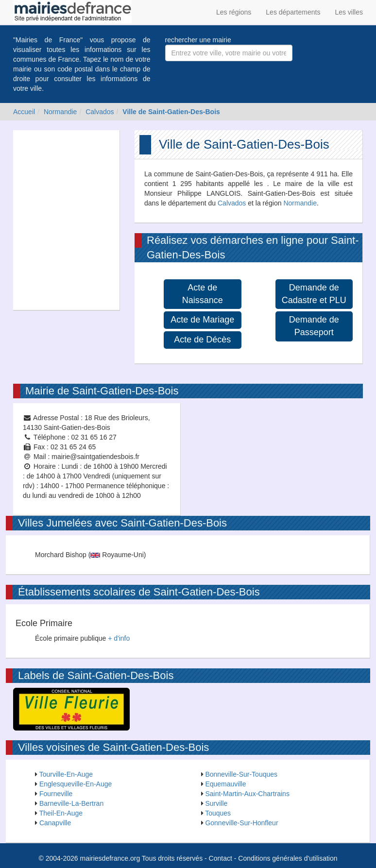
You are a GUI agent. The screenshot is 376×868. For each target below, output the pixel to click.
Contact (221, 858)
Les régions (234, 12)
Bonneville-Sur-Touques (241, 774)
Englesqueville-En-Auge (76, 784)
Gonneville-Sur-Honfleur (241, 823)
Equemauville (225, 784)
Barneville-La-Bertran (71, 803)
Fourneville (56, 794)
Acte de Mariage (202, 320)
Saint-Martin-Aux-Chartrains (247, 794)
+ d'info (119, 638)
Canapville (55, 823)
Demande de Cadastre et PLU (314, 294)
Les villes (349, 12)
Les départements (293, 12)
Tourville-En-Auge (66, 774)
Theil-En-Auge (61, 813)
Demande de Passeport (314, 326)
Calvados (100, 112)
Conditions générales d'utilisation (288, 858)
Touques (218, 813)
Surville (216, 803)
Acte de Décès (202, 340)
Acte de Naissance (203, 294)
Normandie (60, 112)
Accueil (24, 112)
